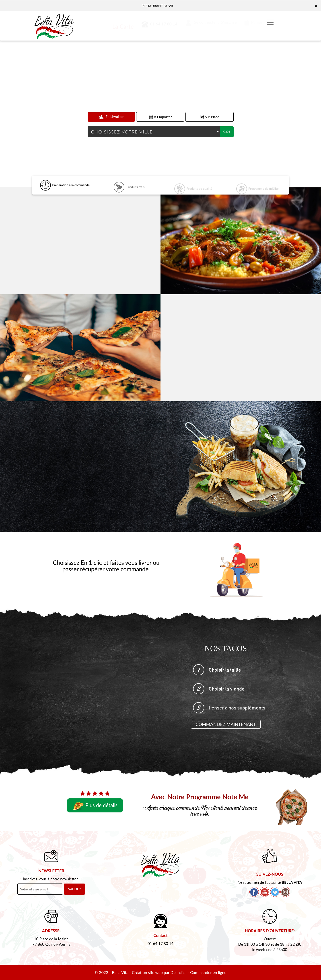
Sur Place (209, 117)
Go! (227, 132)
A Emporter (160, 117)
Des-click (179, 972)
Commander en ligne (208, 972)
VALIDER (75, 889)
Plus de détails (95, 806)
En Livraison (111, 117)
